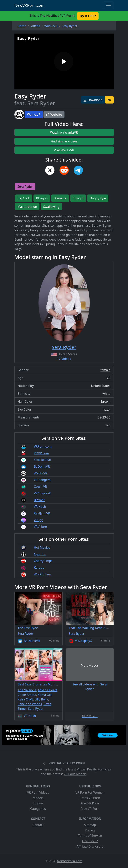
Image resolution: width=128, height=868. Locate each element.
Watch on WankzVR (64, 132)
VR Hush (40, 507)
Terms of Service (90, 836)
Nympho (40, 554)
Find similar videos (64, 141)
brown (106, 402)
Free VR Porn (90, 809)
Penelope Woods (30, 704)
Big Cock (24, 198)
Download (93, 100)
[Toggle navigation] (108, 5)
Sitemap (90, 825)
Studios (38, 803)
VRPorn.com (43, 446)
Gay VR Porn (90, 803)
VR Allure (40, 527)
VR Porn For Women (90, 792)
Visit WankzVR (64, 150)
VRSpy (38, 520)
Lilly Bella (41, 699)
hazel (107, 409)
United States (101, 386)
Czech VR (40, 487)
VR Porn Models (75, 774)
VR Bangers (42, 480)
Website (54, 114)
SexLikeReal (42, 460)
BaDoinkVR (42, 466)
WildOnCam (42, 574)
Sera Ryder (25, 187)
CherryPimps (43, 561)
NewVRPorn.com (30, 5)
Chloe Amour (27, 695)
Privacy (90, 830)
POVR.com (41, 453)
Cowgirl (78, 198)
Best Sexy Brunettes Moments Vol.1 (44, 684)
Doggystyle (98, 198)
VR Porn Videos (38, 792)
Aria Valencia (27, 690)
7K (109, 100)
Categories (38, 809)
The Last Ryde (28, 628)
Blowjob (42, 198)
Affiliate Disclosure (90, 846)
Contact (38, 825)
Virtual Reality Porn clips (94, 769)
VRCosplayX (42, 493)
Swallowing (51, 207)
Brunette (60, 198)
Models (38, 798)
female (105, 370)
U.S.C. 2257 (90, 841)
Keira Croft (25, 699)
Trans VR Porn (90, 798)
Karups (39, 567)
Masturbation (27, 207)
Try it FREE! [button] (88, 16)
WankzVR (34, 114)
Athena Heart (47, 690)
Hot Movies (42, 547)
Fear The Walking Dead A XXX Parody (96, 628)
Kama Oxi (45, 695)
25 (109, 378)
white (106, 394)
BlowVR (39, 500)
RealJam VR (42, 513)
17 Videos (64, 359)
